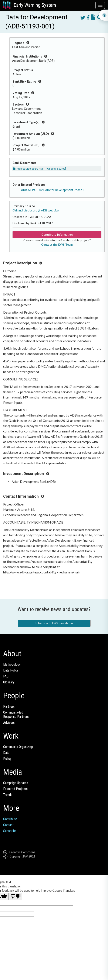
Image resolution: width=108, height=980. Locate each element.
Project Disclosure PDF (28, 169)
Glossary (9, 682)
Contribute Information (57, 234)
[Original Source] (56, 169)
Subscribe (10, 831)
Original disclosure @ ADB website (36, 210)
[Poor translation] (16, 896)
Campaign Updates (16, 783)
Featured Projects (15, 789)
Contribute (10, 819)
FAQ (6, 676)
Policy (7, 759)
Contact (8, 825)
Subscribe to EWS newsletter (54, 623)
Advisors (9, 723)
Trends (8, 795)
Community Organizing (18, 747)
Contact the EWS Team (57, 244)
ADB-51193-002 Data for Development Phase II (53, 190)
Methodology (12, 664)
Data (6, 753)
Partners (9, 706)
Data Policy (11, 670)
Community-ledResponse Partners (16, 715)
